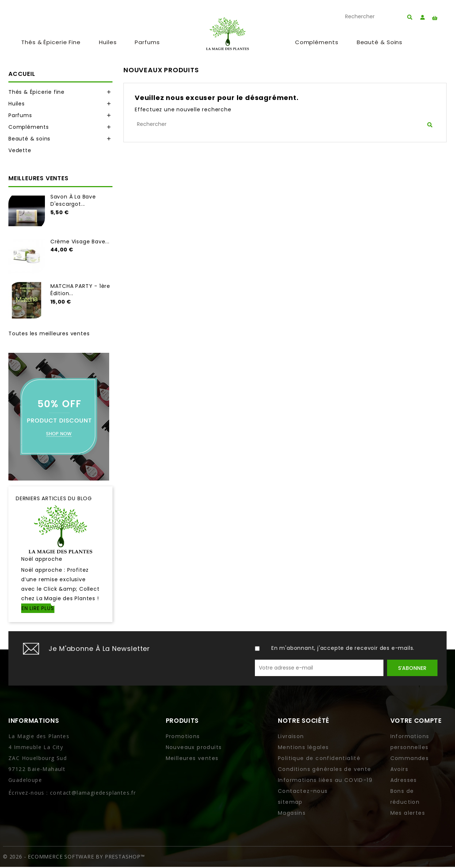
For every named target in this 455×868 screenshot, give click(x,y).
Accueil (22, 75)
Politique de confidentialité (319, 759)
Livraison (291, 737)
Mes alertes (408, 814)
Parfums (147, 43)
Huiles (108, 43)
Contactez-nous (303, 792)
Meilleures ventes (192, 759)
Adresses (404, 781)
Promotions (183, 737)
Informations (34, 722)
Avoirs (399, 770)
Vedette (20, 151)
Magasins (292, 814)
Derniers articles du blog (54, 499)
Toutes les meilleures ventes (49, 334)
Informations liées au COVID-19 (325, 781)
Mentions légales (303, 748)
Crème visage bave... (80, 242)
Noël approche (42, 560)
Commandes (410, 759)
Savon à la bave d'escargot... (73, 201)
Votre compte (416, 722)
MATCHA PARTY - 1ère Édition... (80, 291)
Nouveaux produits (194, 748)
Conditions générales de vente (325, 770)
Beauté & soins (380, 43)
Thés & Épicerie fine (51, 43)
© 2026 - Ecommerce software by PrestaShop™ (74, 858)
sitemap (290, 803)
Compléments (317, 43)
